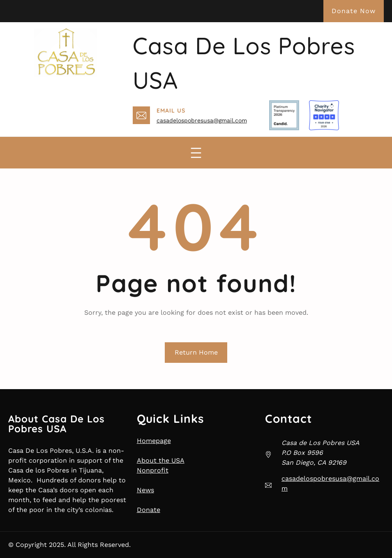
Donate (149, 510)
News (145, 490)
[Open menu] (196, 153)
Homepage (154, 441)
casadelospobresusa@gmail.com (202, 120)
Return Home (196, 352)
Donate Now (354, 11)
